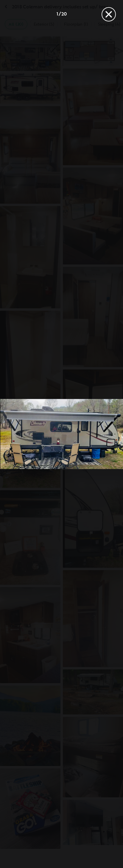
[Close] (109, 14)
